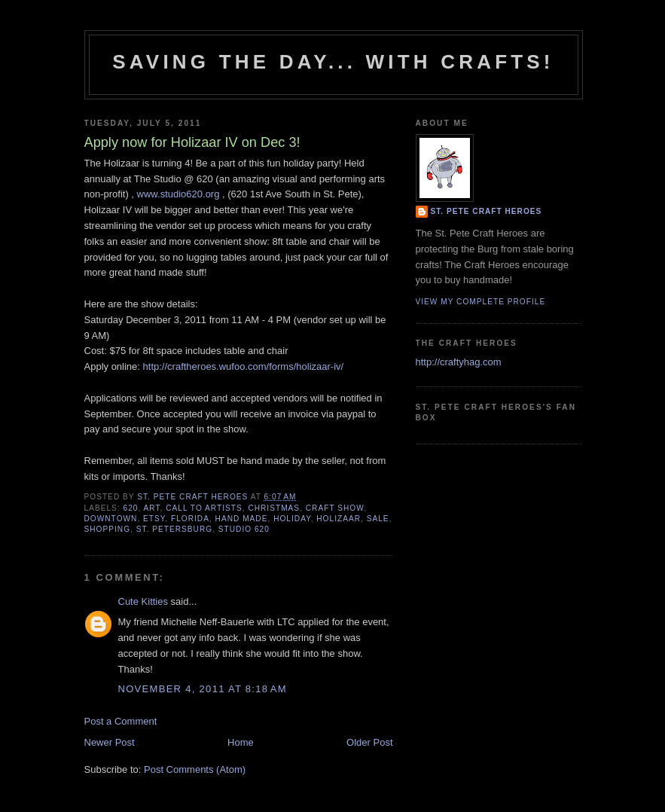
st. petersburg (174, 529)
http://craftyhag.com (459, 362)
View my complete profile (481, 302)
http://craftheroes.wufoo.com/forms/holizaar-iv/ (244, 366)
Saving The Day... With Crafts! (333, 62)
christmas (274, 508)
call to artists (204, 508)
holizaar (339, 519)
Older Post (369, 742)
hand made (242, 519)
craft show (335, 508)
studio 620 (244, 529)
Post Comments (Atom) (195, 769)
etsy (154, 519)
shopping (108, 529)
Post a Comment (121, 721)
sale (378, 519)
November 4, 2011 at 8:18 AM (203, 689)
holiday (292, 519)
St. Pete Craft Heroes (487, 211)
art (152, 508)
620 (131, 508)
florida (190, 519)
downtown (111, 519)
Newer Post (110, 742)
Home (241, 742)
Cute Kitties (143, 601)
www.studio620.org (178, 194)
